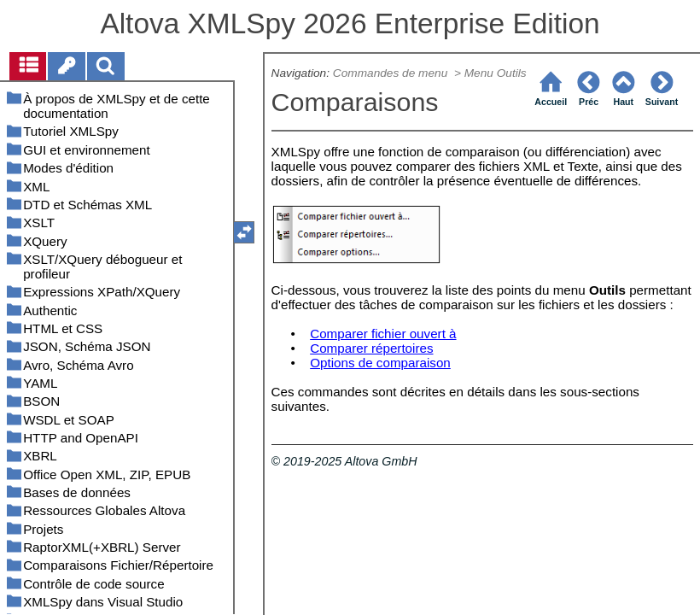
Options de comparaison (380, 363)
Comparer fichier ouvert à (383, 334)
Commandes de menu (392, 73)
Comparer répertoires (371, 348)
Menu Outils (496, 73)
